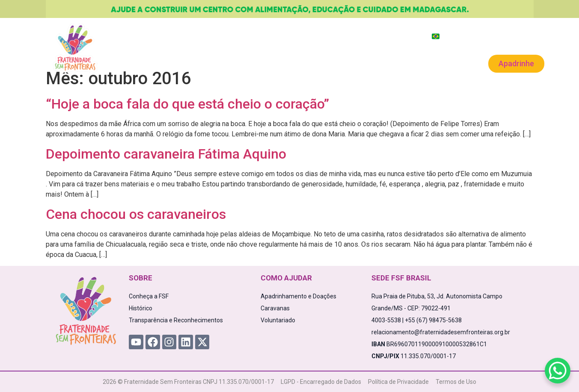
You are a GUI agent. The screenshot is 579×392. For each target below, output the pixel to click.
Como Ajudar (235, 63)
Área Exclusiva (522, 36)
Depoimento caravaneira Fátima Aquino (166, 154)
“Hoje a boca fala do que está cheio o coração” (187, 104)
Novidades (289, 63)
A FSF (143, 63)
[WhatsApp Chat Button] (558, 371)
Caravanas (337, 63)
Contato (441, 63)
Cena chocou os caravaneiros (136, 214)
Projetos (181, 63)
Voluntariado (392, 63)
